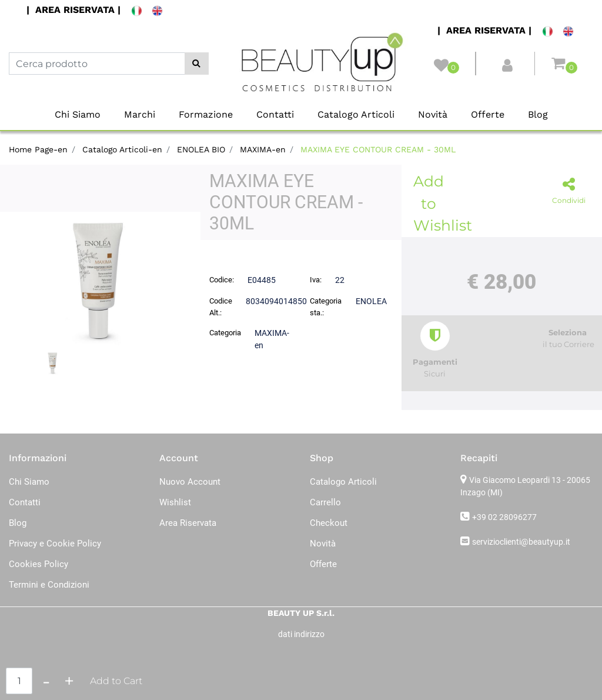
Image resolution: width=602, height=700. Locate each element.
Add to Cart (116, 681)
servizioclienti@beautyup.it (521, 542)
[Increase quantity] (69, 681)
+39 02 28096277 (504, 517)
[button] (197, 64)
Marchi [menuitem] (140, 114)
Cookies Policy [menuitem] (39, 564)
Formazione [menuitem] (206, 114)
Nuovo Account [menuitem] (190, 482)
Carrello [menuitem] (325, 502)
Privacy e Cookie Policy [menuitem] (55, 544)
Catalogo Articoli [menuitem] (356, 114)
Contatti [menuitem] (275, 114)
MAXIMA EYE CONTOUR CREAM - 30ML (378, 149)
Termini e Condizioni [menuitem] (49, 585)
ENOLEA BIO (201, 149)
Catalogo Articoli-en (122, 149)
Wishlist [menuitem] (175, 502)
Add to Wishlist (431, 203)
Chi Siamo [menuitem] (78, 114)
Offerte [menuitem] (488, 114)
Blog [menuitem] (538, 114)
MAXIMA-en (263, 149)
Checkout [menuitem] (329, 523)
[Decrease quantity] (46, 681)
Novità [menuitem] (433, 114)
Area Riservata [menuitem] (188, 523)
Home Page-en (38, 149)
